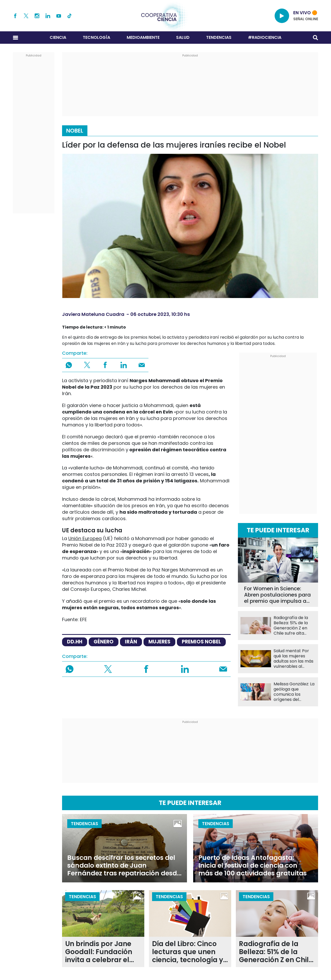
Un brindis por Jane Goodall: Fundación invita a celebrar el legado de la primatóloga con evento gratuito (99, 952)
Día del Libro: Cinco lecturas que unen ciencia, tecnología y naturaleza (188, 952)
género (104, 642)
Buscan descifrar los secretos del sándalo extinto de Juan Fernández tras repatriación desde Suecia (124, 866)
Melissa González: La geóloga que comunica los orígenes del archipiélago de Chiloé (294, 692)
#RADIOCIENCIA (265, 37)
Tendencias (219, 37)
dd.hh (75, 642)
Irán (131, 642)
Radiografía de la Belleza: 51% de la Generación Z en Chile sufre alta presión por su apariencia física (291, 626)
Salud (183, 37)
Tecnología (96, 37)
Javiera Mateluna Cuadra (93, 314)
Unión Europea (85, 538)
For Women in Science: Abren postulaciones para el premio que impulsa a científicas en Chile (277, 595)
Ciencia (58, 37)
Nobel (75, 131)
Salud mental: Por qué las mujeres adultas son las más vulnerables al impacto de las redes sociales (294, 659)
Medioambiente (143, 37)
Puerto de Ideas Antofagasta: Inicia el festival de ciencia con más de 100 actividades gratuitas (253, 866)
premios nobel (201, 642)
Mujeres (159, 642)
